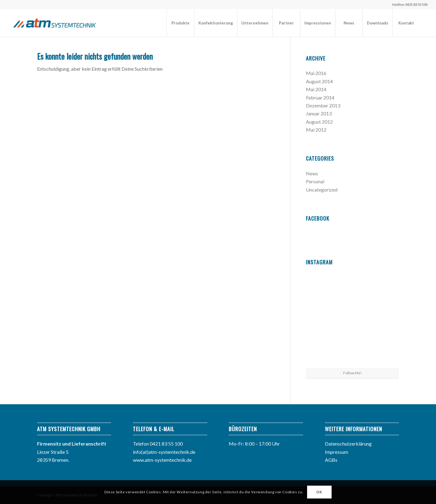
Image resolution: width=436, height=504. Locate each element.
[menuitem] (180, 23)
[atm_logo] (55, 23)
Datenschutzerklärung (348, 444)
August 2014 (319, 81)
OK (319, 492)
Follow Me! (353, 373)
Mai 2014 (316, 89)
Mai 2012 (316, 130)
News (312, 173)
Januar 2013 (319, 113)
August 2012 (319, 122)
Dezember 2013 (323, 105)
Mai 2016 (316, 73)
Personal (315, 181)
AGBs (331, 460)
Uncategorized (322, 190)
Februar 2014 (320, 97)
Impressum (336, 452)
